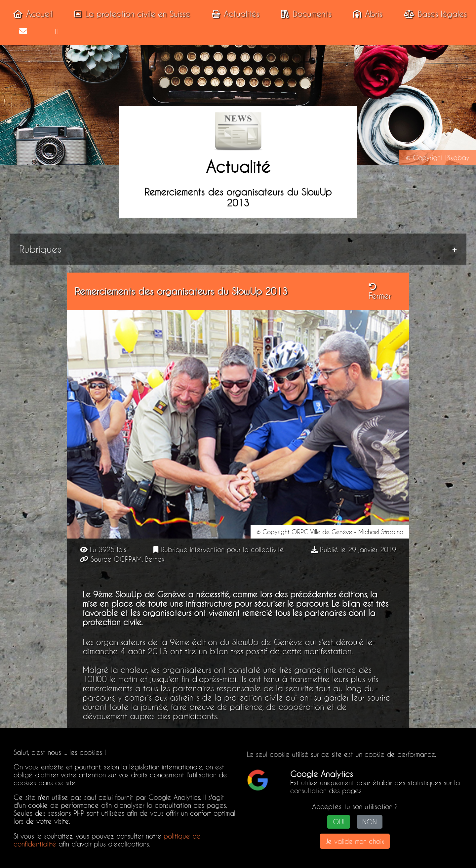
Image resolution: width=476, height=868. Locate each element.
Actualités (234, 14)
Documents (304, 14)
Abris (366, 14)
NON (370, 822)
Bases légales (433, 14)
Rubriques (41, 249)
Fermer (380, 292)
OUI (339, 822)
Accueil (31, 14)
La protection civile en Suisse (130, 14)
